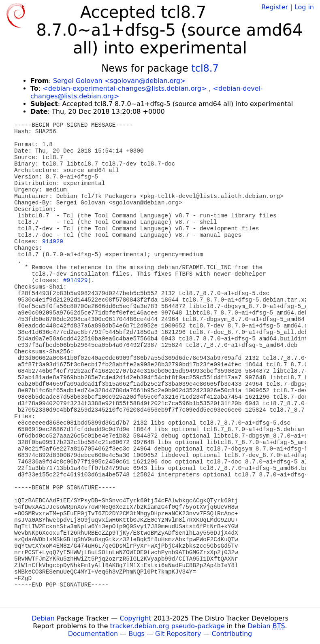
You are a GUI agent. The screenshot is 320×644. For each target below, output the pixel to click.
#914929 (75, 281)
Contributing (232, 634)
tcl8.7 (205, 68)
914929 (53, 242)
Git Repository (178, 634)
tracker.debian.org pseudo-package (167, 626)
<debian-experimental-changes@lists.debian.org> (125, 88)
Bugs (137, 634)
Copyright (135, 618)
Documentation (93, 634)
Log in (304, 7)
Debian (43, 618)
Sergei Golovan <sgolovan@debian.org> (119, 81)
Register (275, 7)
